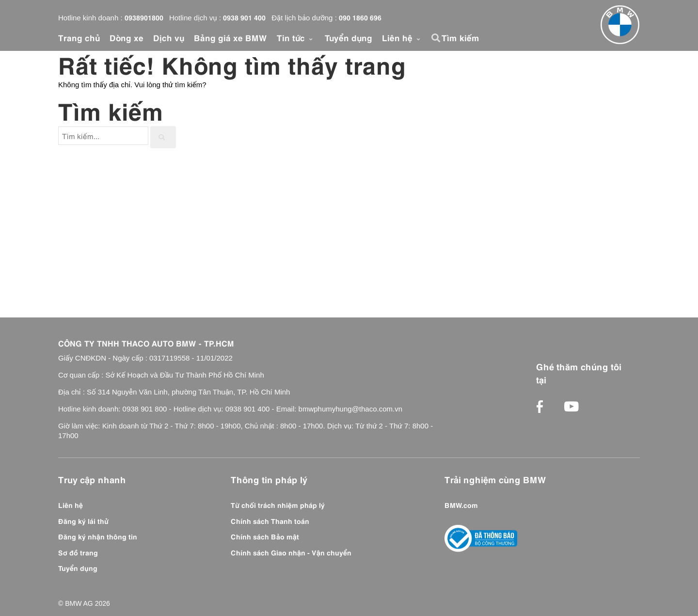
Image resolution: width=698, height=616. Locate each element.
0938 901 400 (244, 17)
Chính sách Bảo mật (265, 536)
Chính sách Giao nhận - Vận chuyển (291, 552)
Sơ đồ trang (78, 552)
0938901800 (144, 17)
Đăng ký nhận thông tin (98, 536)
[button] (437, 38)
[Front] (620, 25)
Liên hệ (402, 37)
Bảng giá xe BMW (230, 37)
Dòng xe (127, 37)
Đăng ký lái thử (83, 521)
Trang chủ (79, 37)
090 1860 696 (360, 17)
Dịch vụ (169, 37)
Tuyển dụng (349, 37)
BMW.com (461, 505)
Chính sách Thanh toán (270, 521)
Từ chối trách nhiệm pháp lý (278, 505)
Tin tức (296, 37)
